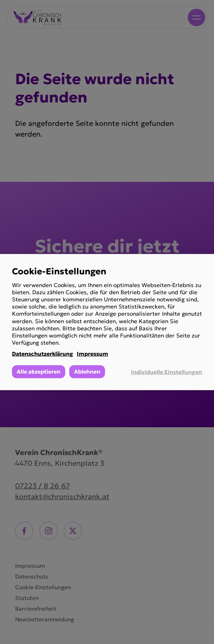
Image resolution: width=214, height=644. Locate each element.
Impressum (92, 354)
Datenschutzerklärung (43, 354)
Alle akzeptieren (39, 372)
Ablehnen (87, 372)
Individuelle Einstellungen (166, 372)
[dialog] (107, 322)
